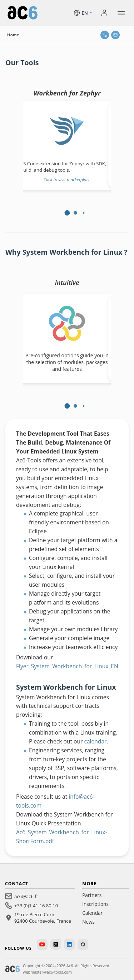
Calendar (92, 913)
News (88, 922)
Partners (92, 895)
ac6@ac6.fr (26, 896)
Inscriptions (95, 904)
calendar (95, 741)
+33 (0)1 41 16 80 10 (36, 906)
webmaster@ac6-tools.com (47, 972)
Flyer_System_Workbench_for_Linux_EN (67, 666)
